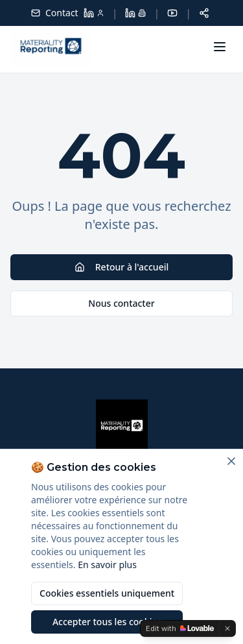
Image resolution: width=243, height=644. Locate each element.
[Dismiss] (227, 628)
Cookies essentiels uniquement (107, 593)
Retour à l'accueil (121, 267)
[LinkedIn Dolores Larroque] (94, 13)
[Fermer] (231, 461)
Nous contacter (121, 303)
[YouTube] (172, 13)
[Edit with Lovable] (180, 628)
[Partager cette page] (204, 13)
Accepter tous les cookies (107, 622)
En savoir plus (107, 565)
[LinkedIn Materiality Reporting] (135, 13)
